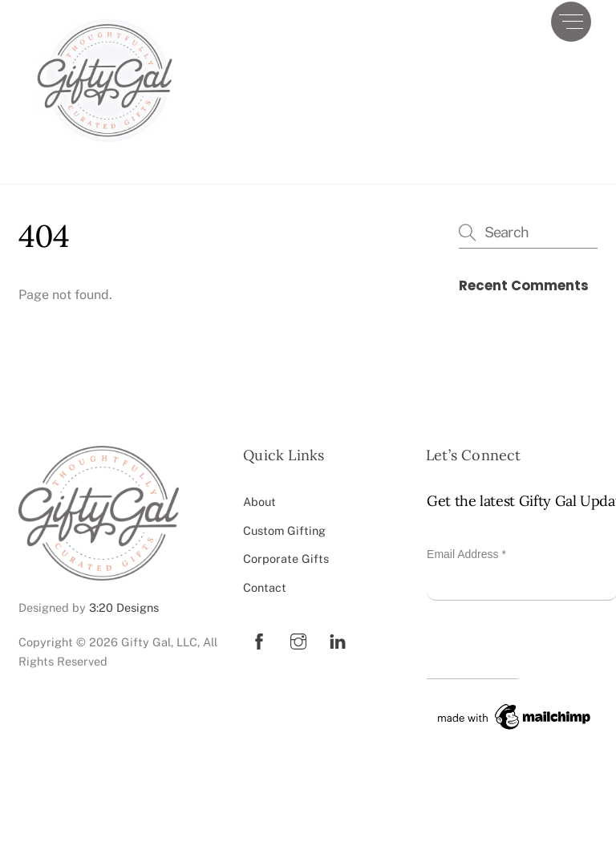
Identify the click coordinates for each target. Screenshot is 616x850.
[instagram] (298, 640)
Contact (265, 587)
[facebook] (259, 640)
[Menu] (571, 22)
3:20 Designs (124, 607)
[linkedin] (338, 640)
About (259, 502)
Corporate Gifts (286, 559)
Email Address (466, 554)
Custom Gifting (284, 530)
